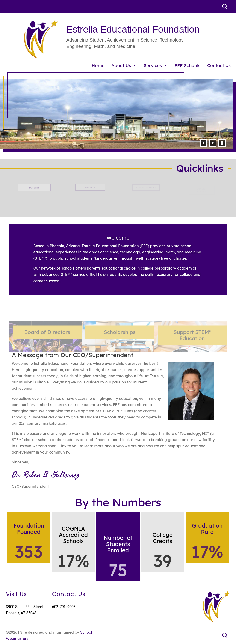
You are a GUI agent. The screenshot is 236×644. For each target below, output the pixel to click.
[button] (204, 143)
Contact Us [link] (219, 65)
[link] (225, 7)
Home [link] (98, 65)
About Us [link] (124, 65)
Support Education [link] (192, 351)
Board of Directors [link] (47, 348)
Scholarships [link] (120, 348)
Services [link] (156, 65)
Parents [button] (34, 187)
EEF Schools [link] (187, 65)
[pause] (222, 143)
